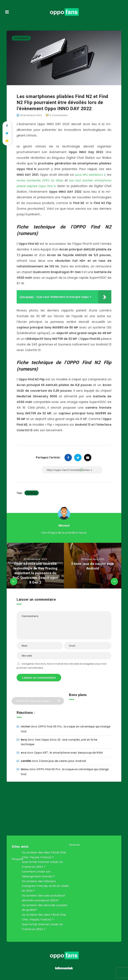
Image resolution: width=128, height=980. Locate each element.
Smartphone (21, 38)
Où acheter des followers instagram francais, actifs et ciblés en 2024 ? (45, 886)
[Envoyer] (59, 700)
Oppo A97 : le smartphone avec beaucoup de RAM (68, 753)
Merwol (64, 525)
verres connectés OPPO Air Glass (50, 180)
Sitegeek (17, 859)
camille (26, 761)
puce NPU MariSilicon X (93, 175)
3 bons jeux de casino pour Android (62, 761)
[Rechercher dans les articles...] (38, 701)
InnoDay (32, 493)
